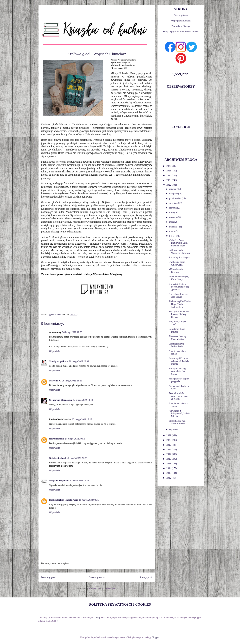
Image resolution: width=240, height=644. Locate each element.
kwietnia (173, 227)
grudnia (173, 189)
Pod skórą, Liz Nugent (179, 257)
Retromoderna (56, 439)
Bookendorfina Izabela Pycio (64, 500)
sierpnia (173, 208)
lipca (172, 213)
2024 (169, 176)
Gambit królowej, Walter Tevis (177, 345)
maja (172, 222)
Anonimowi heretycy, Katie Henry (179, 278)
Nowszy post (48, 577)
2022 (169, 185)
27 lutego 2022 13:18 (83, 400)
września (174, 203)
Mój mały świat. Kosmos (176, 271)
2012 (169, 478)
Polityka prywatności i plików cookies (181, 32)
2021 (169, 435)
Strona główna (97, 577)
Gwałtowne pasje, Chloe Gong (177, 263)
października (175, 198)
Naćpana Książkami (59, 481)
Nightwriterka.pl (58, 458)
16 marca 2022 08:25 (89, 500)
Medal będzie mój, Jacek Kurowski (177, 422)
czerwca (173, 217)
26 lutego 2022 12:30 (72, 332)
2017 (169, 454)
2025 (169, 171)
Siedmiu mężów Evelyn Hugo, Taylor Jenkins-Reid (180, 304)
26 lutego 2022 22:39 (79, 361)
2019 (169, 445)
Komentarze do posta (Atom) (103, 589)
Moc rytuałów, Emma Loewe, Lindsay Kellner (179, 314)
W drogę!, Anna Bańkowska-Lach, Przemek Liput (178, 243)
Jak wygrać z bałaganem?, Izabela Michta (179, 414)
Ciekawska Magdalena (60, 400)
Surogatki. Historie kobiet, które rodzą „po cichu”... (179, 287)
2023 (169, 180)
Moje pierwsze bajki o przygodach (179, 380)
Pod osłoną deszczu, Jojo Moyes (178, 295)
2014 (169, 468)
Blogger (155, 637)
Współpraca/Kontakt (181, 21)
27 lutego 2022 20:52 (75, 439)
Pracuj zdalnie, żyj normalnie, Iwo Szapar (177, 371)
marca (172, 231)
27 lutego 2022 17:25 (82, 419)
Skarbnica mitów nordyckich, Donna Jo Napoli (179, 396)
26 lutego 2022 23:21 (72, 381)
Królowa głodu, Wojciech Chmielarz (179, 252)
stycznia (173, 430)
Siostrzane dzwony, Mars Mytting (178, 338)
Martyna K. (55, 381)
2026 (169, 166)
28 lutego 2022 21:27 (77, 458)
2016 (169, 459)
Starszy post (145, 577)
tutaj (98, 618)
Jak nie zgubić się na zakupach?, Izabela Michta (179, 361)
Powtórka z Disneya (181, 26)
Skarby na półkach (59, 361)
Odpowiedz (55, 351)
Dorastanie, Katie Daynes (177, 330)
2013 (169, 473)
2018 (169, 450)
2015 (169, 464)
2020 (169, 440)
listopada (174, 194)
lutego (172, 236)
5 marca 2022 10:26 (79, 481)
